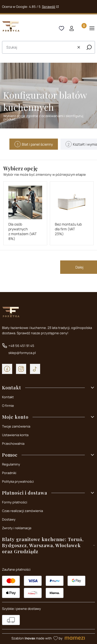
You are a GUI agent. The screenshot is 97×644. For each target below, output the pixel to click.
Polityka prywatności (18, 481)
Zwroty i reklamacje (17, 528)
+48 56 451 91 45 (21, 346)
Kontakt (8, 397)
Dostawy (9, 519)
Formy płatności (15, 502)
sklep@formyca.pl (22, 353)
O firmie (8, 406)
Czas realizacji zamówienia (22, 511)
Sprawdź (49, 7)
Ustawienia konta (15, 435)
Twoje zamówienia (16, 426)
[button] (89, 47)
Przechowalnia (13, 443)
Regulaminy (11, 464)
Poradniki (9, 473)
